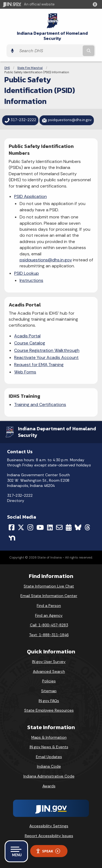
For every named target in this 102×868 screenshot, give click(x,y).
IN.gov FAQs (49, 701)
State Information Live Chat (49, 586)
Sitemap (49, 691)
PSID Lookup (27, 273)
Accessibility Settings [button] (49, 826)
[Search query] (49, 51)
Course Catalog (30, 343)
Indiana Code (49, 766)
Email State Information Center (49, 596)
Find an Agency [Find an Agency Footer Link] (49, 615)
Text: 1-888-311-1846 (49, 635)
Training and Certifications (40, 404)
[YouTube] (40, 527)
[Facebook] (12, 527)
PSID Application (30, 196)
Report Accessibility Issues (49, 836)
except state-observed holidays (63, 465)
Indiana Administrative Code (49, 776)
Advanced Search (49, 671)
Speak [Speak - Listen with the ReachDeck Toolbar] (48, 851)
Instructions (31, 280)
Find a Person (49, 606)
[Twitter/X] (21, 527)
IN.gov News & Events (49, 747)
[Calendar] (69, 527)
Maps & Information (49, 737)
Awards (49, 786)
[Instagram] (30, 527)
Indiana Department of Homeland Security (52, 36)
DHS (7, 68)
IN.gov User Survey (49, 662)
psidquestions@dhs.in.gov (46, 260)
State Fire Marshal (30, 68)
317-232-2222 (20, 495)
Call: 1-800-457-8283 (49, 625)
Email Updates (49, 757)
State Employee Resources (49, 710)
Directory (16, 501)
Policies (49, 681)
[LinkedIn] (50, 527)
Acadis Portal (27, 336)
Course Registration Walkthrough (47, 350)
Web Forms (25, 372)
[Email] (59, 527)
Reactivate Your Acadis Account (46, 357)
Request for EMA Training (39, 365)
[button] (96, 4)
